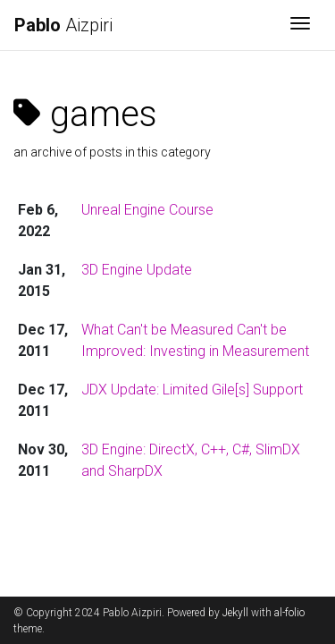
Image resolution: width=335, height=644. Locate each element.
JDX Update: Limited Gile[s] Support (192, 390)
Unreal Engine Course (147, 210)
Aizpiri (63, 25)
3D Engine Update (137, 270)
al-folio (289, 613)
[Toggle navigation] (300, 25)
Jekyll (235, 613)
